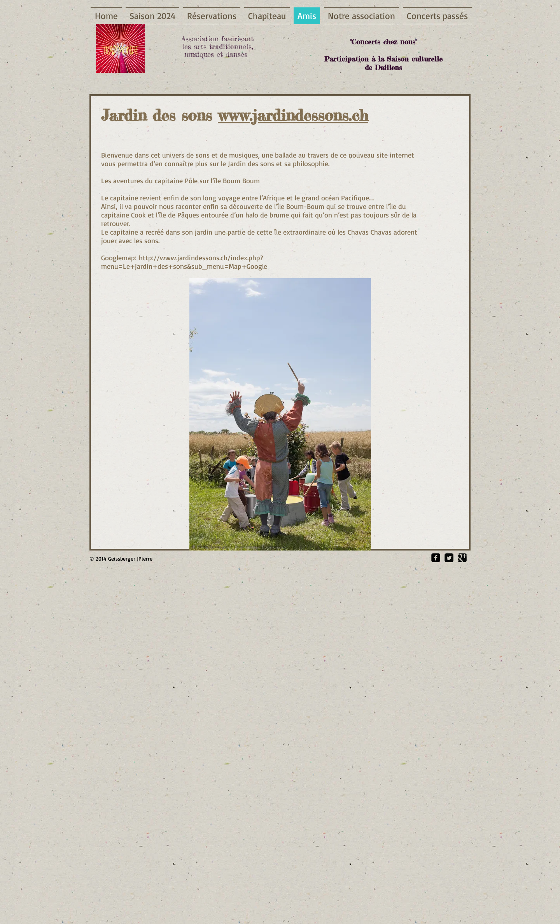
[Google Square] (462, 558)
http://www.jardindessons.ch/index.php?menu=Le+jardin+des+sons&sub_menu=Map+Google (184, 262)
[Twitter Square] (449, 558)
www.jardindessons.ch (293, 115)
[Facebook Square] (436, 558)
